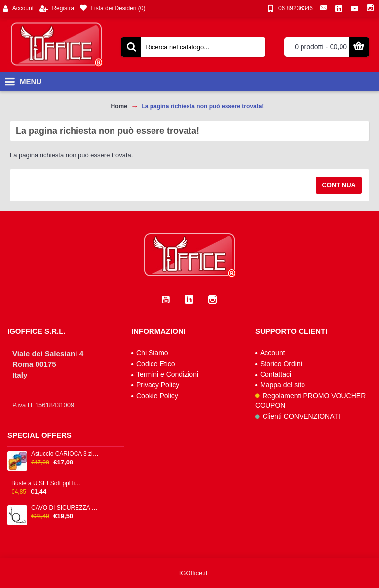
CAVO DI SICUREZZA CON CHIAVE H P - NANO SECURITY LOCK (66, 508)
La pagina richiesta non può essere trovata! (202, 106)
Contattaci (273, 374)
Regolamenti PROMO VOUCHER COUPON (310, 401)
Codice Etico (153, 364)
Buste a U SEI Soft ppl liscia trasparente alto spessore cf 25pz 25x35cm (46, 483)
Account (270, 353)
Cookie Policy (155, 396)
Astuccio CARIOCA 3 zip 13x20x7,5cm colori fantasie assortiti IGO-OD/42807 (66, 454)
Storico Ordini (279, 364)
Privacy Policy (155, 385)
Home (119, 106)
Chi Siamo (150, 353)
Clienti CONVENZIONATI (298, 416)
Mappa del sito (280, 385)
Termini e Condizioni (165, 374)
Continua (339, 185)
